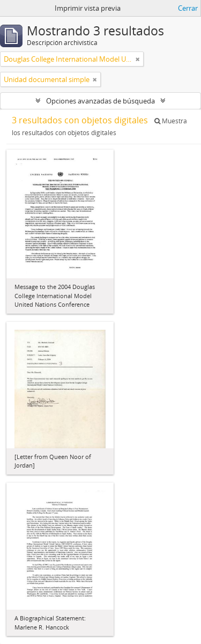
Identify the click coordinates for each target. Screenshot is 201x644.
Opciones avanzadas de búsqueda (100, 101)
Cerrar (188, 8)
